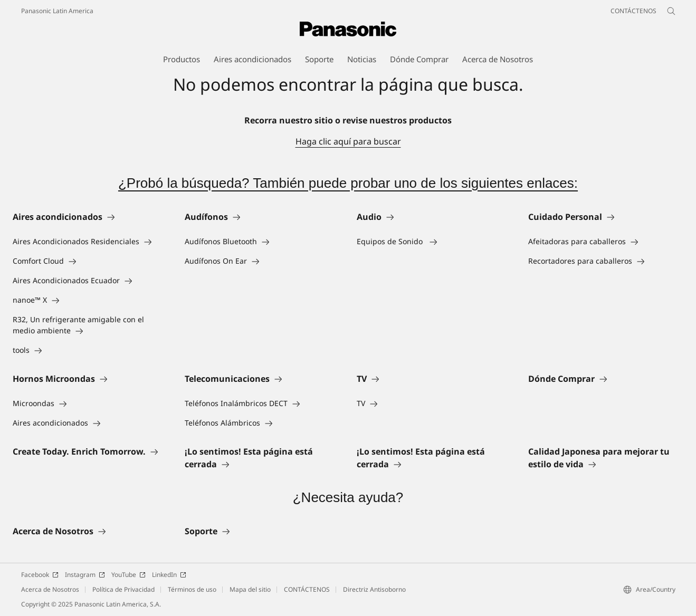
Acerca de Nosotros (50, 589)
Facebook (40, 575)
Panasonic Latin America (57, 11)
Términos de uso (192, 589)
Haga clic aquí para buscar (348, 141)
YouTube (128, 575)
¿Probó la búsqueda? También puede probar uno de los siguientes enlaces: (348, 183)
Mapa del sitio (250, 589)
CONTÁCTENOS (307, 589)
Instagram (85, 575)
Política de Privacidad (123, 589)
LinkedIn (169, 575)
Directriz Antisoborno (374, 589)
